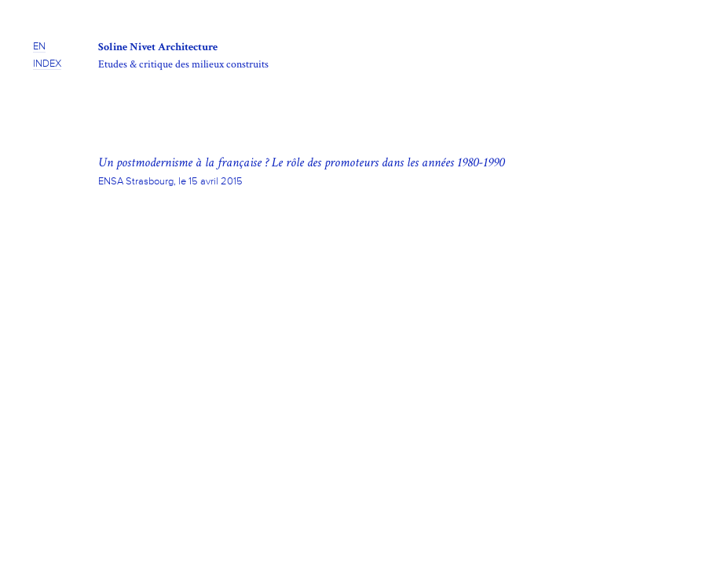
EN (39, 47)
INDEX (47, 64)
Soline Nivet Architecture (158, 47)
